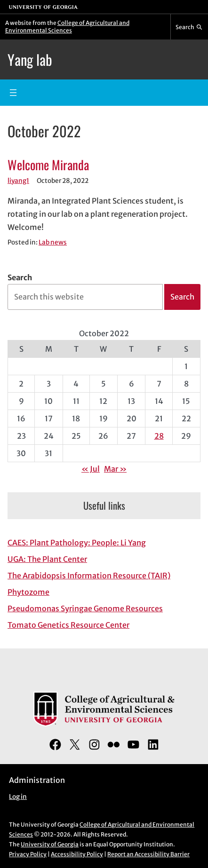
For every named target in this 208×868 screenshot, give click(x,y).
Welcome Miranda (48, 165)
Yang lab (30, 59)
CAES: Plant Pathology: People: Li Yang (77, 543)
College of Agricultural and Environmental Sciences (67, 27)
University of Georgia (50, 844)
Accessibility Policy (77, 854)
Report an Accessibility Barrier (148, 854)
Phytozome (28, 592)
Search (20, 277)
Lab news (53, 242)
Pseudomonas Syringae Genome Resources (85, 608)
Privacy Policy (28, 854)
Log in (18, 797)
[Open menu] (13, 93)
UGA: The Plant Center (47, 559)
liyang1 (18, 181)
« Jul (91, 469)
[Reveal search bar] (189, 27)
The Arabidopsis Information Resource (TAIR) (89, 576)
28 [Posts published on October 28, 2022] (159, 436)
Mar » (115, 469)
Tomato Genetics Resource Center (68, 625)
